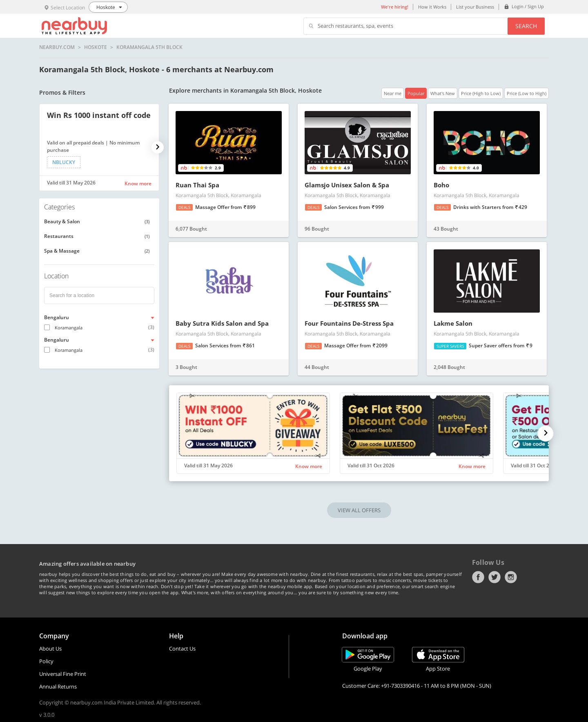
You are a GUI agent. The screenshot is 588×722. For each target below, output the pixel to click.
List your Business (475, 7)
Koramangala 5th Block (149, 47)
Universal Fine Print (63, 674)
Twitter (494, 577)
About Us (50, 649)
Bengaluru (57, 317)
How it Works (432, 7)
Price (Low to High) (527, 93)
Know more (138, 183)
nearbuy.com (57, 47)
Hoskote (96, 47)
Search (526, 26)
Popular (416, 93)
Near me (393, 93)
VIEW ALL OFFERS (359, 510)
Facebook (478, 577)
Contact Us (182, 649)
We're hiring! (395, 7)
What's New (443, 93)
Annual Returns (58, 686)
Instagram (511, 577)
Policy (46, 661)
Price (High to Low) (481, 93)
